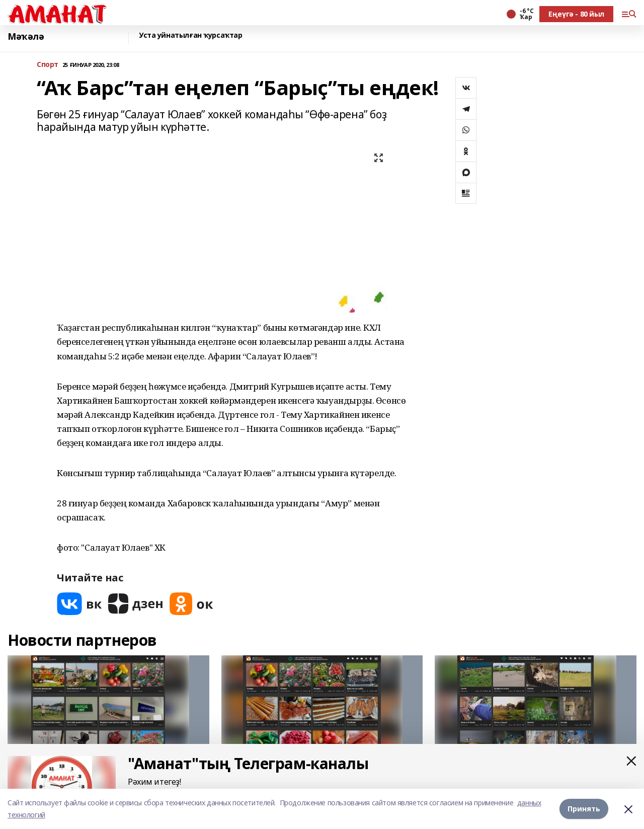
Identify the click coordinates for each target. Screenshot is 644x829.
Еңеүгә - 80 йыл (576, 14)
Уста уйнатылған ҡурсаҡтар (191, 35)
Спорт (48, 65)
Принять (584, 809)
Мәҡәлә (26, 36)
